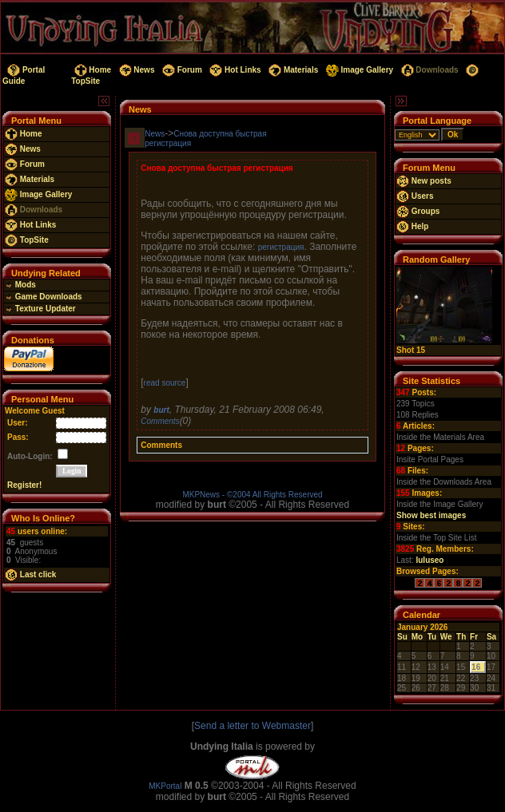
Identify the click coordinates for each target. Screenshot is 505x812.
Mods (20, 285)
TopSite (27, 240)
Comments (160, 421)
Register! (24, 485)
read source (165, 383)
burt (161, 410)
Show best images (431, 515)
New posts (424, 181)
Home (91, 70)
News (136, 70)
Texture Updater (40, 309)
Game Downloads (44, 297)
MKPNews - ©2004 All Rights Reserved (252, 495)
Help (412, 226)
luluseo (429, 560)
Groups (418, 211)
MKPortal (165, 786)
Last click (30, 574)
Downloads (429, 70)
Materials (292, 70)
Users (415, 196)
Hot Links (235, 70)
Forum (181, 70)
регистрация (281, 247)
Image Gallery (358, 70)
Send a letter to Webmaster (252, 726)
